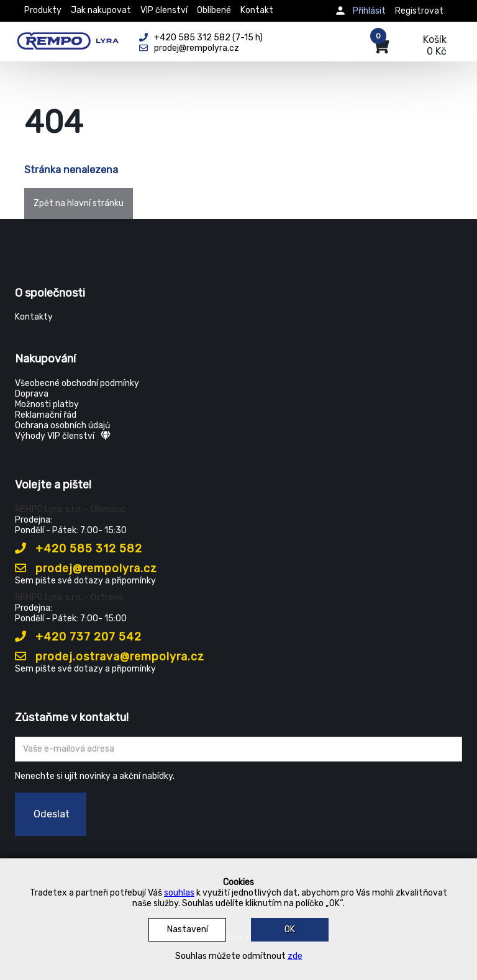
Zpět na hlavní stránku (79, 203)
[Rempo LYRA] (68, 38)
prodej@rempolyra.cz (86, 569)
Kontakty (34, 317)
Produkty (43, 10)
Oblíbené (214, 10)
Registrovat (419, 11)
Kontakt (257, 10)
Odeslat (52, 814)
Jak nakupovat (101, 10)
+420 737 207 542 (78, 637)
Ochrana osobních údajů (62, 425)
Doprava (32, 394)
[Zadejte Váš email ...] (238, 749)
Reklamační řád (46, 415)
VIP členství (164, 10)
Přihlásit (369, 11)
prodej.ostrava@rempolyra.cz (110, 657)
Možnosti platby (47, 404)
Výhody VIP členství (63, 436)
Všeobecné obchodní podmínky (77, 383)
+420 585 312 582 (79, 549)
